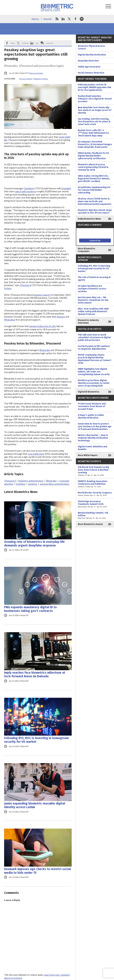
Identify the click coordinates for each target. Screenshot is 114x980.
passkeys (33, 484)
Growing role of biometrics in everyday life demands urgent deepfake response (34, 544)
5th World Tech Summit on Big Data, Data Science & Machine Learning (95, 471)
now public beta (36, 454)
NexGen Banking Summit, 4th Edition (95, 516)
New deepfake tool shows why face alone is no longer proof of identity (95, 110)
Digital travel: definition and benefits (93, 448)
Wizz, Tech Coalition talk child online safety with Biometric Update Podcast (93, 311)
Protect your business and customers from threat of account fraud (92, 406)
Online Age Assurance (89, 67)
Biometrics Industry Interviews (88, 322)
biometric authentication (31, 481)
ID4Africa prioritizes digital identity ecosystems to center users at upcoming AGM (94, 383)
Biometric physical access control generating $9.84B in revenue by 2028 (93, 167)
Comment (50, 43)
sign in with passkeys (26, 191)
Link (37, 43)
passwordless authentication (55, 484)
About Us (35, 19)
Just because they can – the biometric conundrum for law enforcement (93, 300)
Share (13, 43)
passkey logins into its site (43, 326)
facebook (75, 19)
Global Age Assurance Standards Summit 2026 (95, 504)
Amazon (61, 317)
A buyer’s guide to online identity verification (91, 416)
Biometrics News (41, 79)
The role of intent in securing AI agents (94, 279)
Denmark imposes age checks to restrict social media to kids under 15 (37, 871)
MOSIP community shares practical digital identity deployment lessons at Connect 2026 (94, 359)
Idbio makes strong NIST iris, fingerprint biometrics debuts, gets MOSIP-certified (94, 179)
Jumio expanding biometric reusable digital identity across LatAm (35, 805)
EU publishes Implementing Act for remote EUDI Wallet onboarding (94, 190)
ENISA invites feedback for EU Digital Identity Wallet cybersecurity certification (93, 156)
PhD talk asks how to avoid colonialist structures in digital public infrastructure (94, 337)
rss (57, 19)
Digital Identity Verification (92, 55)
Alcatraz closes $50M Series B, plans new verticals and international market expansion (94, 201)
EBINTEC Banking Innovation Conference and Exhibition (95, 484)
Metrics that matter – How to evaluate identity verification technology (93, 438)
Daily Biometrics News (89, 219)
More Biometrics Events (90, 524)
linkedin (63, 19)
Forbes (8, 288)
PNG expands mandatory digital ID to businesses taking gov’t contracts (30, 609)
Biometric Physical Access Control (91, 47)
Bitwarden (45, 350)
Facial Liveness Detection (91, 73)
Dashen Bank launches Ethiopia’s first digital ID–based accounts (95, 99)
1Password (25, 285)
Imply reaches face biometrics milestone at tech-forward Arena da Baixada (35, 674)
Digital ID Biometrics (89, 392)
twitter (69, 19)
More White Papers (88, 455)
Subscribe (48, 19)
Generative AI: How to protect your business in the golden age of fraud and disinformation (95, 426)
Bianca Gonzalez (36, 73)
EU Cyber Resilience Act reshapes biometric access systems (92, 289)
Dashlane (29, 188)
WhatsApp (10, 320)
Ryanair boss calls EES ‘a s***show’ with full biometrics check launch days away (93, 133)
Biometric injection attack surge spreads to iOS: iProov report (95, 211)
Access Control (26, 79)
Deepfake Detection (88, 61)
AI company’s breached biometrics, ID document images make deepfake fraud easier (95, 144)
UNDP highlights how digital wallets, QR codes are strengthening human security (94, 372)
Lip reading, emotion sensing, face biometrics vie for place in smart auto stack (94, 122)
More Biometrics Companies (87, 250)
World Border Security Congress (95, 494)
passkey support (42, 295)
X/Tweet (25, 43)
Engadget (66, 188)
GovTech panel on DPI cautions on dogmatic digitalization (94, 348)
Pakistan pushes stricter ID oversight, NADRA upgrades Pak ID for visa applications (94, 87)
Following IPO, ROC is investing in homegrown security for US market (36, 740)
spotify (82, 19)
